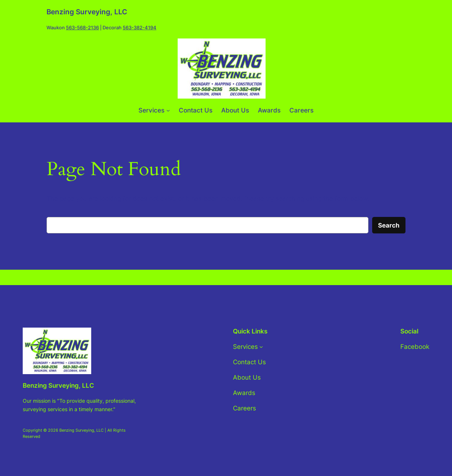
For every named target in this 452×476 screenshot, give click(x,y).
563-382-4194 (140, 28)
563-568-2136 (82, 28)
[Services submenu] (168, 110)
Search (389, 225)
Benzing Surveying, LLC (87, 12)
